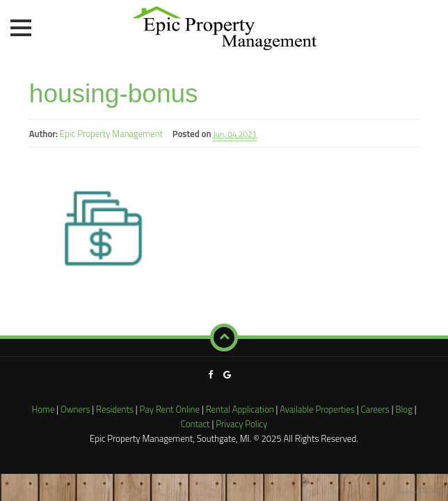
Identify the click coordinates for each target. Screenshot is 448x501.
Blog (403, 409)
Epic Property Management (111, 134)
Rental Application (240, 409)
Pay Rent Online (170, 409)
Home (43, 409)
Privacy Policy (241, 424)
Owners (75, 409)
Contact (195, 424)
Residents (115, 409)
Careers (375, 409)
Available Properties (317, 409)
